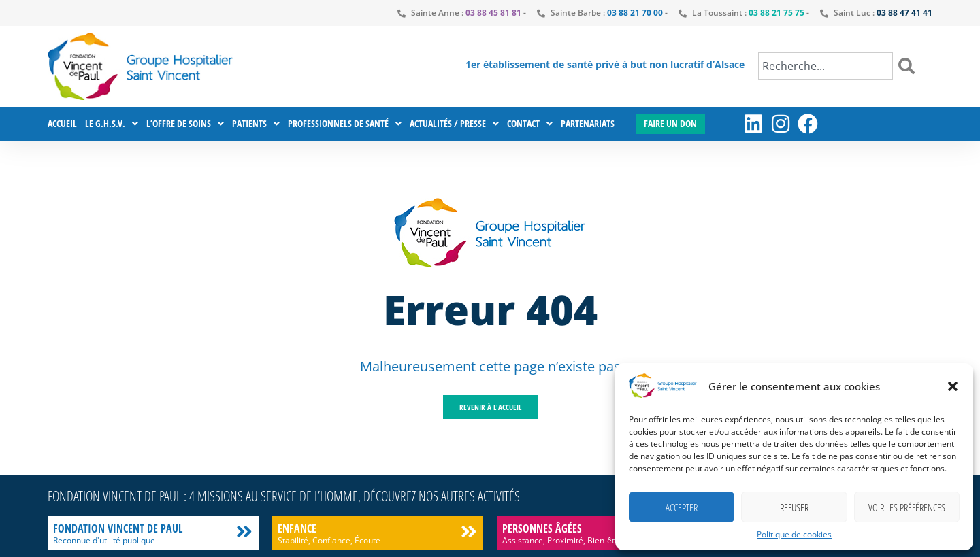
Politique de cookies (794, 535)
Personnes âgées (542, 528)
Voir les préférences (907, 507)
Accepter (682, 507)
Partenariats (588, 123)
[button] (953, 386)
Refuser (794, 507)
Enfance (297, 528)
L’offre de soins (185, 124)
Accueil (62, 123)
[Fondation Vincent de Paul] (244, 531)
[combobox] (826, 66)
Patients (256, 124)
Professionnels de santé (345, 124)
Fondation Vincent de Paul (118, 528)
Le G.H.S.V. (112, 124)
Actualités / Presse (454, 124)
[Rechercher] (909, 66)
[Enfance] (469, 531)
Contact (530, 124)
